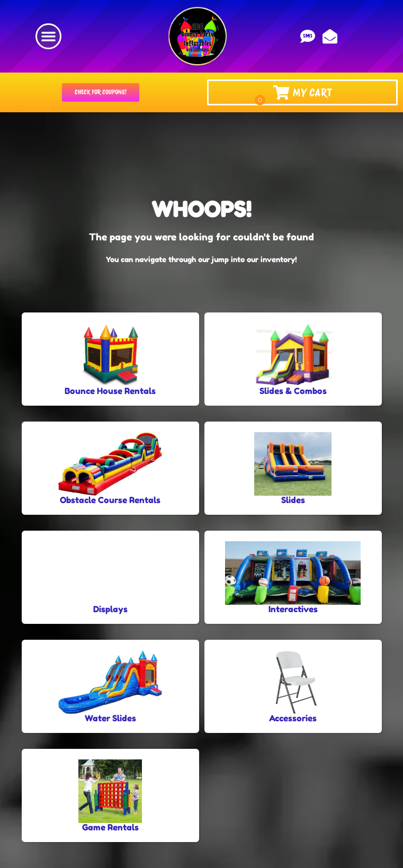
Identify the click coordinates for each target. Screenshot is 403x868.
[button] (49, 37)
